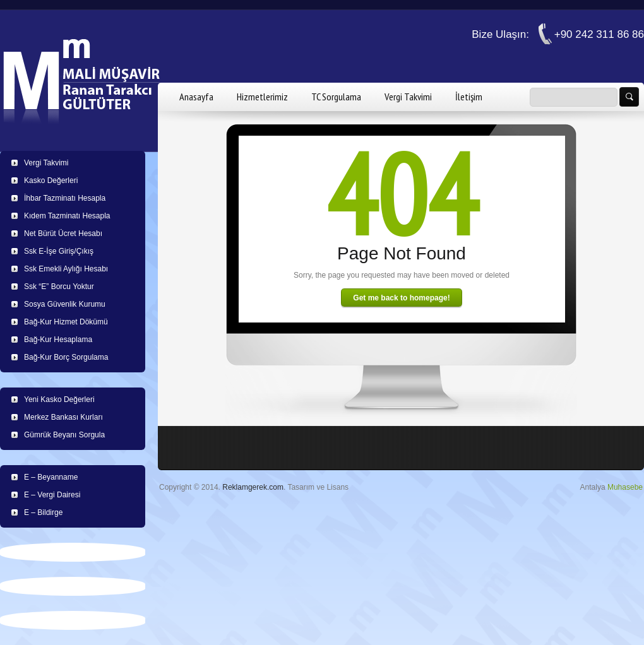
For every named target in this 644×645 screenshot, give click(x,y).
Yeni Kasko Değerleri (59, 399)
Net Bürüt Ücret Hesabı (63, 234)
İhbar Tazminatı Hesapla (65, 198)
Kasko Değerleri (51, 180)
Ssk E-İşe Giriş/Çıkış (59, 251)
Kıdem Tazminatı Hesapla (67, 216)
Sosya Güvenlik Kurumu (65, 304)
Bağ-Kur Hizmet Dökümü (66, 322)
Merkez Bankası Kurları (63, 417)
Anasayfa (196, 97)
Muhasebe (625, 487)
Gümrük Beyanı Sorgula (64, 435)
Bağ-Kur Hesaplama (58, 340)
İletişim (469, 97)
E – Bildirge (43, 512)
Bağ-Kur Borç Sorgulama (66, 357)
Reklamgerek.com (253, 487)
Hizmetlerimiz (262, 97)
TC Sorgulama (336, 97)
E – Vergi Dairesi (52, 495)
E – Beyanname (51, 477)
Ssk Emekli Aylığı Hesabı (66, 269)
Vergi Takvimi (408, 97)
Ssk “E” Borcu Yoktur (59, 287)
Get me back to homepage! (401, 298)
